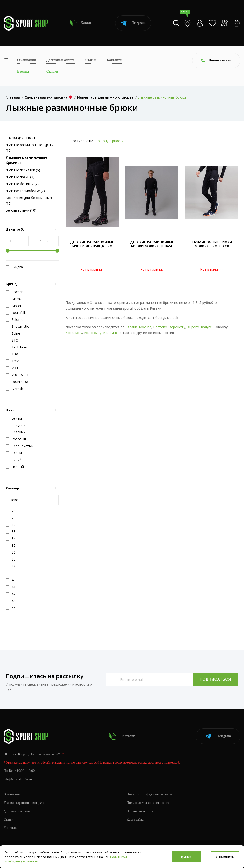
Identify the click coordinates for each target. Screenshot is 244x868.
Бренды (23, 71)
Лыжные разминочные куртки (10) (30, 148)
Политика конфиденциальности (149, 794)
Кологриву (93, 333)
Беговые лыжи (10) (21, 210)
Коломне (110, 333)
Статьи (91, 60)
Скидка (14, 267)
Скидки (52, 71)
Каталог (82, 23)
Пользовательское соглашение (148, 803)
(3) (26, 160)
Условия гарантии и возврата (24, 803)
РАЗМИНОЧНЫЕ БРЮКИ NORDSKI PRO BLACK (212, 244)
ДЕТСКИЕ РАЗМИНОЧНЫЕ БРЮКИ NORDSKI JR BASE (152, 244)
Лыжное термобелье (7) (25, 191)
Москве (145, 327)
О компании (26, 60)
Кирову (193, 327)
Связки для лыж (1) (21, 138)
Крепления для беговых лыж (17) (29, 200)
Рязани (131, 327)
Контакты (115, 60)
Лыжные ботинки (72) (23, 184)
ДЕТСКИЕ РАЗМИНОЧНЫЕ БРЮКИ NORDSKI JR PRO (92, 244)
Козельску (74, 333)
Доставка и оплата (61, 60)
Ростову (160, 327)
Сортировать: (82, 141)
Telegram (133, 23)
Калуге (206, 327)
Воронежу (177, 327)
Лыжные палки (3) (20, 177)
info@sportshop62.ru (18, 779)
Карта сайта (135, 819)
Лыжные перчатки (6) (23, 170)
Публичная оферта (140, 811)
